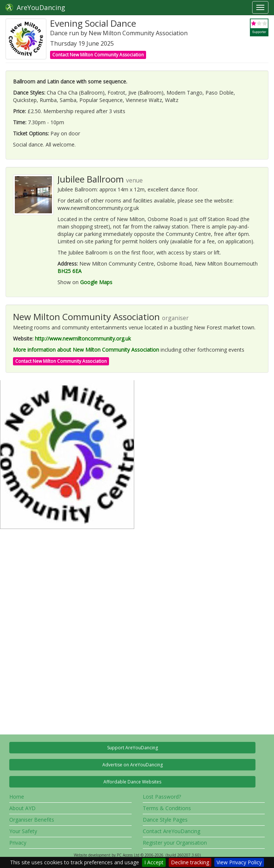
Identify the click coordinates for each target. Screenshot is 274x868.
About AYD (22, 808)
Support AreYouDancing (133, 748)
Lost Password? (162, 797)
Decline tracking (190, 862)
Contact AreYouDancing (171, 831)
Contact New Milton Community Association (98, 55)
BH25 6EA (70, 271)
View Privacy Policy (239, 862)
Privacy (18, 843)
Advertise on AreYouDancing (133, 765)
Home (17, 797)
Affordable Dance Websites (132, 782)
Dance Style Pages (165, 820)
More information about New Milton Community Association (86, 350)
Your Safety (23, 831)
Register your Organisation (175, 843)
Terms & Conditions (167, 808)
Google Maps (96, 282)
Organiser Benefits (32, 820)
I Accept (154, 862)
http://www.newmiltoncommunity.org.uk (83, 338)
